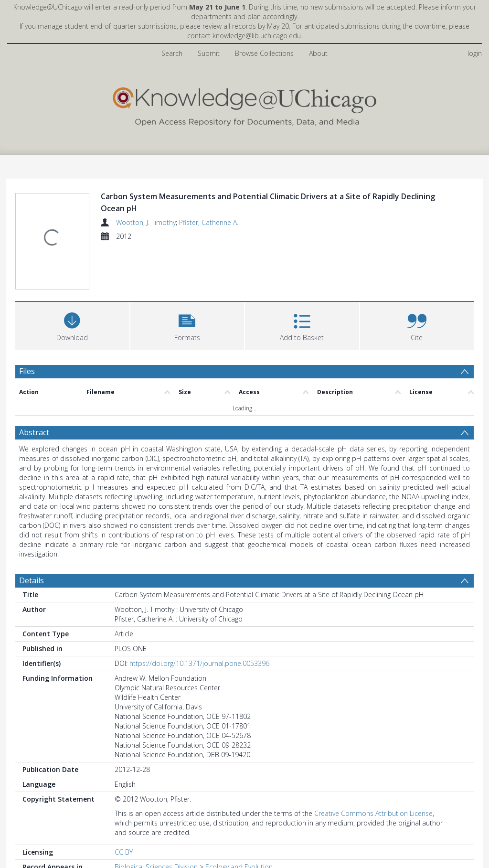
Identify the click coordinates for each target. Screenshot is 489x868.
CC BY (124, 852)
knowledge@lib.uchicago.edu (257, 36)
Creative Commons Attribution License (373, 813)
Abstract (34, 432)
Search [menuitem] (172, 53)
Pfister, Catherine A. (209, 222)
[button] (187, 325)
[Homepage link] (244, 104)
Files (27, 371)
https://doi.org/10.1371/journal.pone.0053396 (199, 663)
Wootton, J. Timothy (146, 222)
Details (32, 580)
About (318, 53)
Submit (209, 53)
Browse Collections (264, 53)
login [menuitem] (475, 53)
